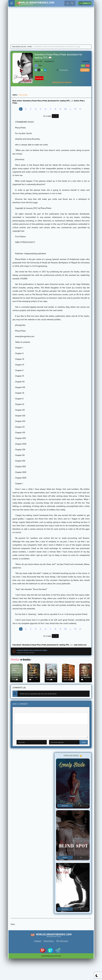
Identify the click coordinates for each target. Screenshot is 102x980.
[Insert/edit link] (52, 712)
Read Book (41, 78)
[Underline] (24, 712)
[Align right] (36, 712)
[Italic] (20, 712)
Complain (85, 70)
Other (30, 47)
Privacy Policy (49, 942)
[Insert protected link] (56, 712)
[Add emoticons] (48, 712)
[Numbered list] (44, 712)
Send (18, 744)
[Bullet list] (40, 712)
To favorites (62, 70)
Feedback (38, 942)
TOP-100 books (62, 942)
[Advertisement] (51, 23)
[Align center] (32, 712)
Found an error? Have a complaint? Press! (32, 650)
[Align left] (28, 712)
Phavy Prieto (23, 95)
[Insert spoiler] (64, 712)
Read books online (19, 47)
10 (65, 109)
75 (75, 109)
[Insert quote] (60, 712)
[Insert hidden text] (67, 712)
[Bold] (17, 712)
